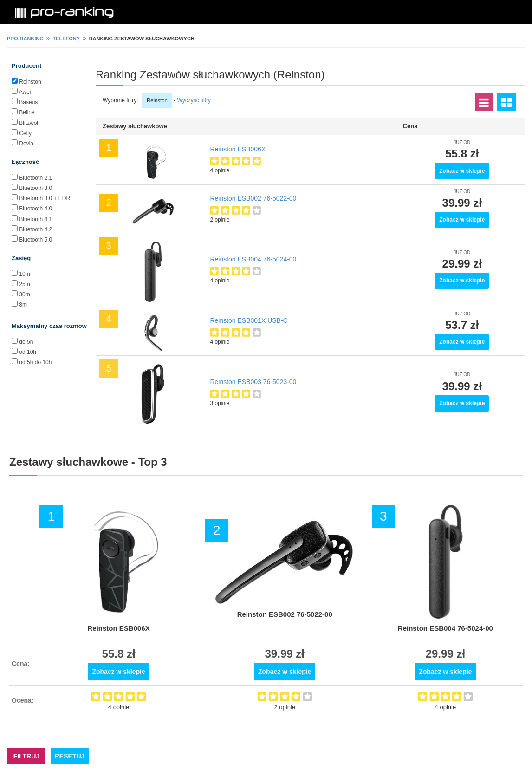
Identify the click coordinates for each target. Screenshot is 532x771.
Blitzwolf (29, 123)
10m (24, 274)
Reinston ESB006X (238, 149)
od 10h (28, 352)
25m (24, 284)
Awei (25, 92)
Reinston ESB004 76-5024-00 (253, 259)
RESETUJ (70, 756)
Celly (25, 133)
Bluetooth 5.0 (36, 240)
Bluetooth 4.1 (36, 219)
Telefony (66, 39)
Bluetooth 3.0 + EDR (45, 198)
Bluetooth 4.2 (36, 229)
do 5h (26, 342)
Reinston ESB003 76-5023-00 (253, 382)
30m (24, 294)
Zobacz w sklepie (462, 171)
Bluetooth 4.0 (36, 209)
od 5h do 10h (35, 362)
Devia (26, 144)
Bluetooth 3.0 (36, 188)
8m (23, 305)
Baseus (28, 102)
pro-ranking (25, 39)
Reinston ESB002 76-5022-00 (253, 198)
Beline (27, 112)
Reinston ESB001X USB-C (249, 320)
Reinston (30, 82)
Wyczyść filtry (194, 100)
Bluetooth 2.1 (36, 178)
